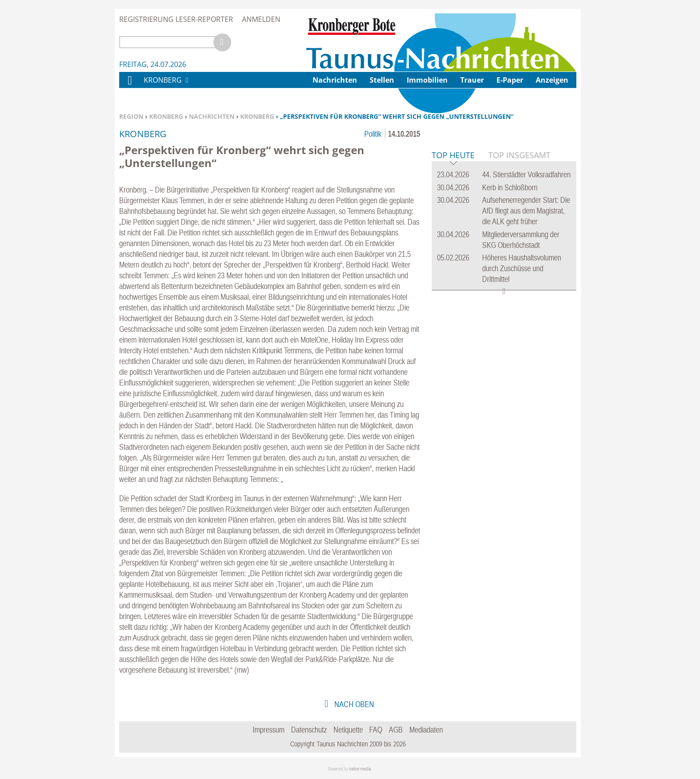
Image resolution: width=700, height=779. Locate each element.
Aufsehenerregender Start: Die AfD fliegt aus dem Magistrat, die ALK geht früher (526, 347)
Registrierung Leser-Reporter (176, 19)
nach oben (353, 704)
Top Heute (453, 292)
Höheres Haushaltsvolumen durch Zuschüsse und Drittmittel (522, 405)
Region (131, 116)
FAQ (376, 730)
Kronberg (166, 116)
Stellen (382, 80)
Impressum (269, 730)
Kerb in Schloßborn (510, 324)
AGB (396, 730)
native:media (360, 769)
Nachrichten (212, 116)
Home (129, 86)
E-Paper (510, 80)
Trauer (472, 80)
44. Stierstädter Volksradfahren (526, 311)
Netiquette (348, 730)
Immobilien (427, 80)
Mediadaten (426, 730)
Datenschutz (309, 730)
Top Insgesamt (519, 292)
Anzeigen (552, 80)
